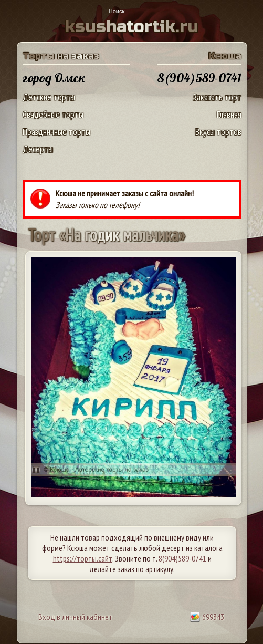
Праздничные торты (56, 132)
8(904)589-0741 (182, 558)
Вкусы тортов (218, 132)
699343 (207, 617)
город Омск (54, 78)
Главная (229, 114)
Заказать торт (217, 97)
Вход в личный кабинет (75, 617)
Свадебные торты (53, 114)
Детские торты (49, 97)
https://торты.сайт (83, 558)
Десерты (38, 149)
